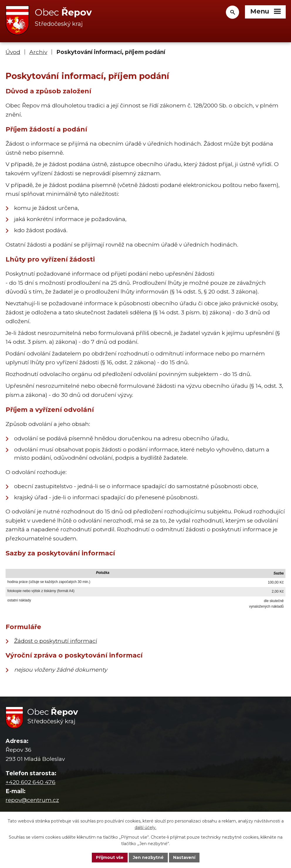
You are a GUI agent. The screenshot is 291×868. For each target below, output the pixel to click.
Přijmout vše (110, 857)
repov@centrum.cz (32, 800)
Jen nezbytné (148, 857)
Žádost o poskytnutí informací (56, 641)
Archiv (38, 52)
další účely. (145, 828)
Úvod (13, 52)
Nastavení (184, 857)
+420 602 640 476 (31, 782)
